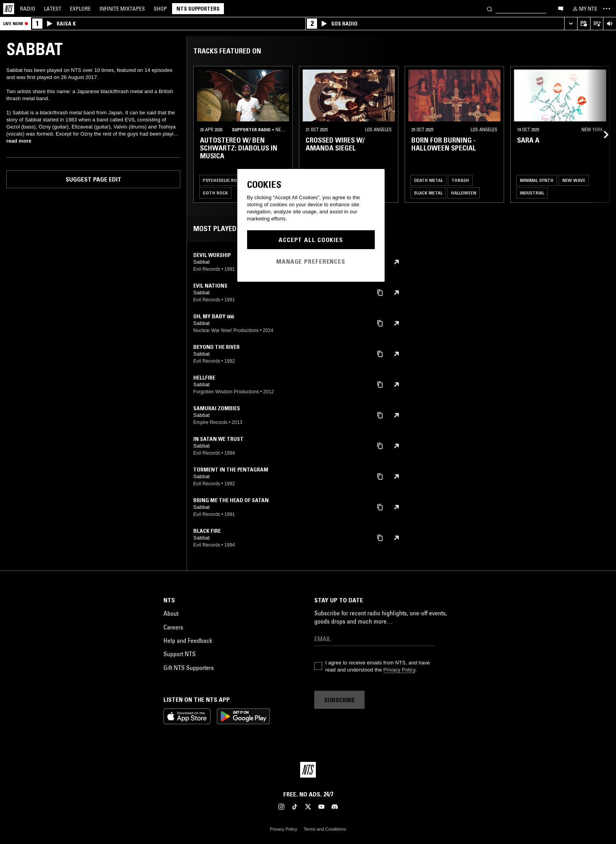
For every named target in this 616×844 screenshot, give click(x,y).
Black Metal (428, 193)
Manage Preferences (311, 261)
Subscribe (339, 700)
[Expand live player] (571, 24)
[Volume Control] (610, 24)
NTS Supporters (198, 9)
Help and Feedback (188, 640)
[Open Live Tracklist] (597, 24)
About (171, 613)
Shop (160, 9)
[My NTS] (584, 9)
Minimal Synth (537, 180)
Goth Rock (215, 193)
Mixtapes (122, 9)
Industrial (532, 193)
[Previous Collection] (601, 134)
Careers (173, 627)
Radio (28, 9)
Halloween (464, 193)
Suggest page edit (93, 179)
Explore (80, 9)
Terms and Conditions (325, 829)
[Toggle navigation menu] (607, 9)
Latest (53, 9)
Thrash (460, 180)
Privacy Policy (399, 670)
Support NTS (180, 654)
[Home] (9, 9)
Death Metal (428, 180)
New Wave (574, 180)
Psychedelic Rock (223, 180)
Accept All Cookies (311, 240)
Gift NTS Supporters (189, 668)
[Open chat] (561, 8)
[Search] (489, 8)
